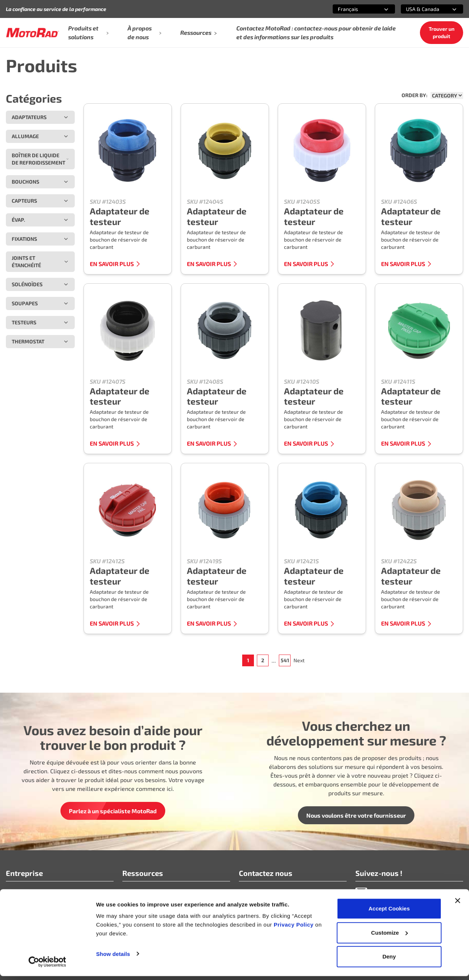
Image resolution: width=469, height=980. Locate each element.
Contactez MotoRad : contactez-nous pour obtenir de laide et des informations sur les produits (316, 32)
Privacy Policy (294, 929)
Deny (389, 960)
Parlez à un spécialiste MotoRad (113, 811)
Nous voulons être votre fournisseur (356, 815)
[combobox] (355, 9)
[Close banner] (458, 905)
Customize (389, 937)
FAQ (128, 891)
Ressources (199, 32)
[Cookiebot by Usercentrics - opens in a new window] (47, 966)
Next (299, 660)
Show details (113, 957)
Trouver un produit (442, 32)
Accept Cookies (389, 912)
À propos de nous (144, 32)
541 (285, 660)
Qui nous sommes (29, 891)
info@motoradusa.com (269, 891)
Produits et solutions (88, 32)
